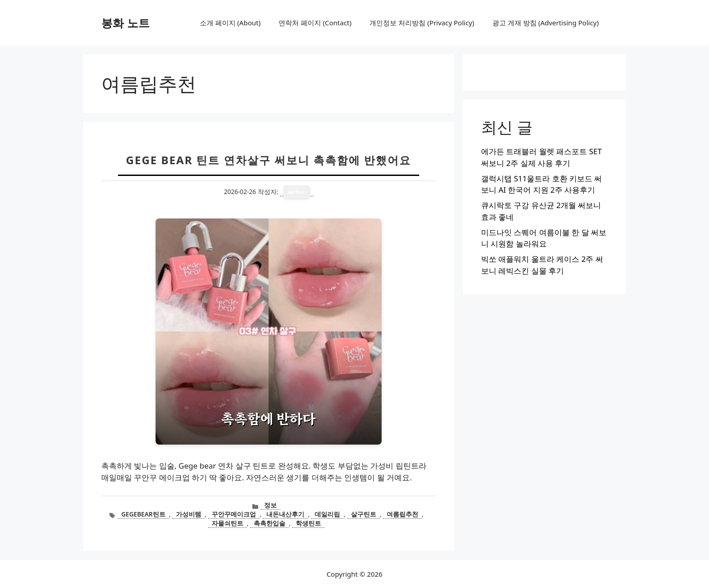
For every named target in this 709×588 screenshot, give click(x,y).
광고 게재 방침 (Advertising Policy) (546, 23)
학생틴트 (308, 523)
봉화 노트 (125, 23)
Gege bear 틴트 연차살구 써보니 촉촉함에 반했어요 (269, 160)
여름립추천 (402, 514)
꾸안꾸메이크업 (234, 514)
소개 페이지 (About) (230, 23)
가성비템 (189, 514)
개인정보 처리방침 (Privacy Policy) (422, 23)
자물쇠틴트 (227, 523)
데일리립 (327, 514)
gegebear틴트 (143, 514)
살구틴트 (364, 514)
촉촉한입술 (269, 523)
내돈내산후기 (285, 514)
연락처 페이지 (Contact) (315, 23)
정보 (270, 505)
